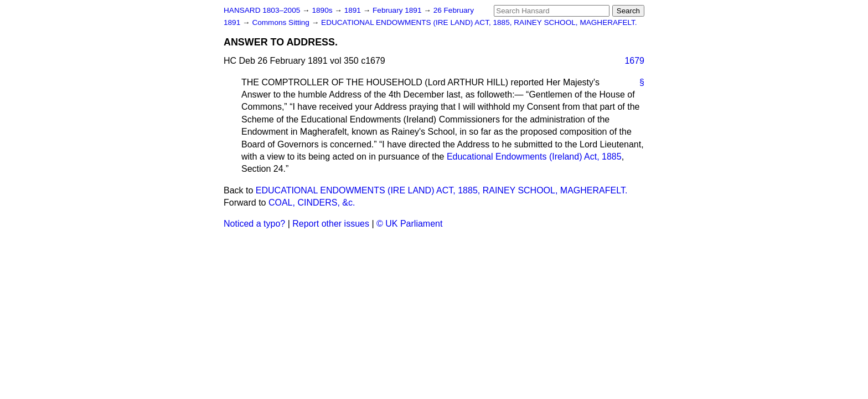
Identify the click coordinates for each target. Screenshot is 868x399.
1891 (354, 10)
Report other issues (331, 224)
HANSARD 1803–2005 (262, 10)
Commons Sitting (281, 22)
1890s (323, 10)
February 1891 (398, 10)
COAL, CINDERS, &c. (312, 203)
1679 (634, 61)
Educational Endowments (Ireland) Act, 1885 (534, 157)
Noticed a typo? (254, 224)
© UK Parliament (409, 224)
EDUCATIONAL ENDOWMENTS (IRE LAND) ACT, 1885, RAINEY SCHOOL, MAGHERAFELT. (479, 22)
